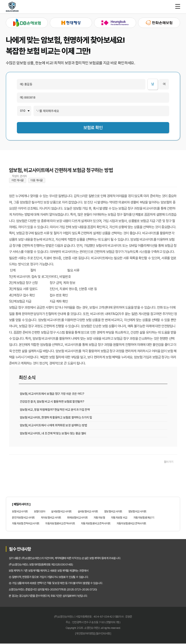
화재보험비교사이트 (77, 518)
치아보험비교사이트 (51, 518)
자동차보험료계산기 (144, 518)
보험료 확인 (93, 128)
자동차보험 (99, 518)
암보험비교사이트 (113, 512)
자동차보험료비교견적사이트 (60, 524)
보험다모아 (40, 512)
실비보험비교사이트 (61, 512)
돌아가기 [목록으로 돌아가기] (169, 463)
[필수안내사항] (103, 634)
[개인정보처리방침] (85, 634)
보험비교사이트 (20, 512)
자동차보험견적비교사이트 (26, 524)
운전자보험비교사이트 (23, 518)
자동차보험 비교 (119, 518)
